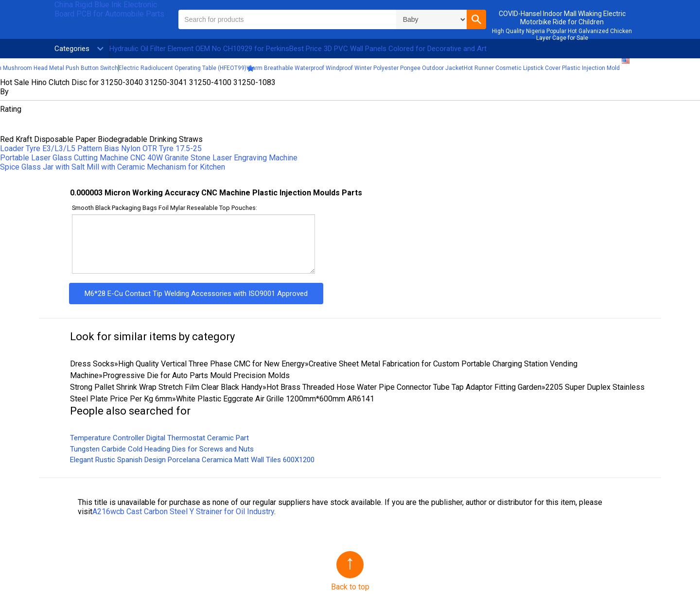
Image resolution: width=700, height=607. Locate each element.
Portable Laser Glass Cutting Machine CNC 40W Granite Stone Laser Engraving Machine (149, 158)
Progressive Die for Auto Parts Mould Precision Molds (196, 375)
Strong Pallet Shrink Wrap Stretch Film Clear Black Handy (166, 387)
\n (431, 19)
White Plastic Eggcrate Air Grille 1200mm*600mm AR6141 (275, 399)
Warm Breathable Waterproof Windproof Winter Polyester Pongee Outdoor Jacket (355, 68)
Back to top (350, 587)
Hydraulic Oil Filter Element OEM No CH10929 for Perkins (199, 49)
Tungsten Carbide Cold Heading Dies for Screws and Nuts (162, 449)
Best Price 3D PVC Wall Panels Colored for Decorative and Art (388, 49)
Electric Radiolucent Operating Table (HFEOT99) (183, 68)
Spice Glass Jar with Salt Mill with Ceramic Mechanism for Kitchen (113, 167)
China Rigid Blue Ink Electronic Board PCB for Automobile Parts (109, 9)
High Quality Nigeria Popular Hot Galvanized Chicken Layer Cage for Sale (562, 35)
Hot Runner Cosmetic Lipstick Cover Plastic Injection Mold (542, 68)
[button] (476, 19)
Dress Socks (92, 364)
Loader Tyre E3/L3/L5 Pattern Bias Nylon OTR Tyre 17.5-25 (101, 148)
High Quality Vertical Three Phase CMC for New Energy (211, 364)
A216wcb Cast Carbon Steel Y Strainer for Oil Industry (183, 512)
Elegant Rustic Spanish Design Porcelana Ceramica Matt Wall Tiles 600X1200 (192, 460)
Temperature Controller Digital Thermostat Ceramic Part (159, 438)
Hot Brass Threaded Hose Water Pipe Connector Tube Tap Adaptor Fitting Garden (404, 387)
